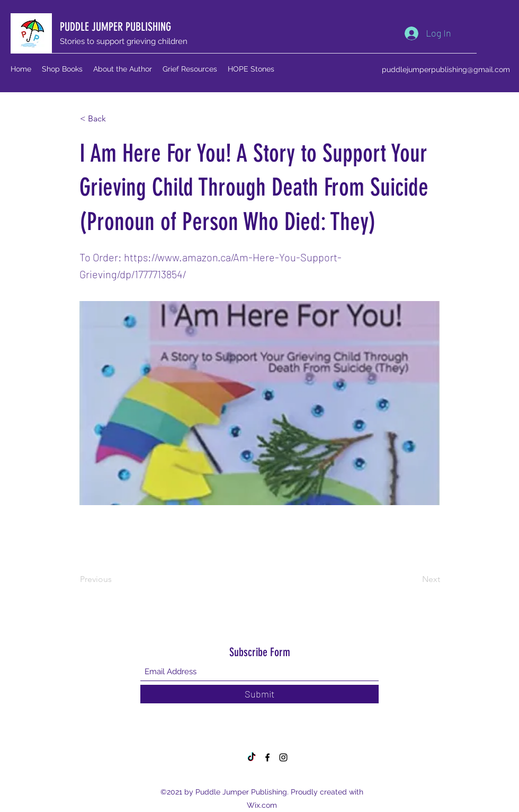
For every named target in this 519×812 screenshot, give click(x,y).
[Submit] (259, 694)
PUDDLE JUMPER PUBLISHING (115, 27)
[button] (115, 119)
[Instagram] (283, 757)
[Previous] (115, 579)
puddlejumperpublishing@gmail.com (446, 69)
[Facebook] (267, 757)
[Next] (414, 579)
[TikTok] (252, 757)
